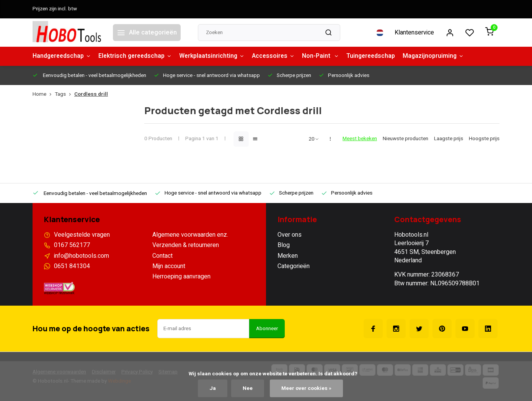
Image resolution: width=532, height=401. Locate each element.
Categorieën (294, 266)
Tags (64, 94)
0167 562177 (72, 245)
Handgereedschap (63, 56)
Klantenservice (414, 33)
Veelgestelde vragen (82, 235)
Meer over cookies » (306, 388)
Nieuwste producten (406, 139)
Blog (284, 245)
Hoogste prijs (484, 139)
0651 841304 (72, 266)
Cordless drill (91, 94)
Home (44, 94)
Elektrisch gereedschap (138, 56)
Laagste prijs (449, 139)
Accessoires (279, 56)
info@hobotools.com (82, 256)
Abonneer (267, 329)
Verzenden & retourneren (186, 245)
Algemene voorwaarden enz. (190, 235)
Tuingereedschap (379, 56)
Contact (162, 256)
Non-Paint (327, 56)
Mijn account (169, 266)
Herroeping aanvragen (181, 277)
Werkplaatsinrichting (216, 56)
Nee (248, 388)
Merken (288, 256)
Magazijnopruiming (442, 56)
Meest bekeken (360, 139)
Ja (213, 388)
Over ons (290, 235)
